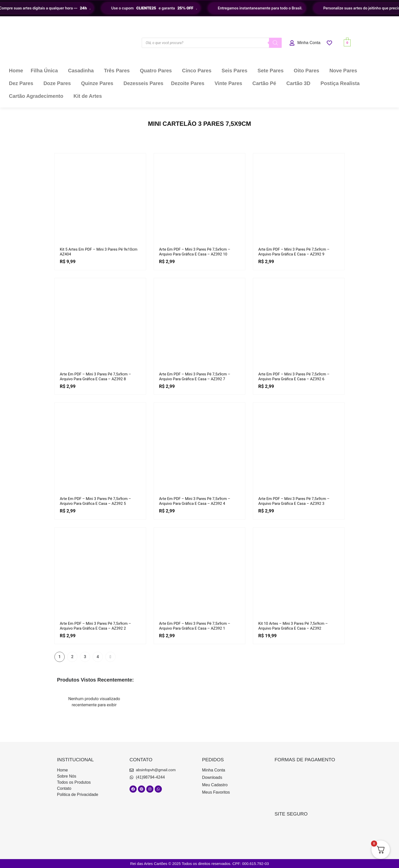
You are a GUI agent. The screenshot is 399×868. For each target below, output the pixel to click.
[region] (199, 8)
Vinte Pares (228, 83)
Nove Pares (343, 71)
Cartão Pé (264, 83)
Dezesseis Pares (143, 83)
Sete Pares (270, 71)
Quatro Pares (156, 71)
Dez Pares (21, 83)
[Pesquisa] (275, 43)
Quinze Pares (97, 83)
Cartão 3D (298, 83)
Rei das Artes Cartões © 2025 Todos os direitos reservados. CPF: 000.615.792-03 (199, 864)
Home (16, 71)
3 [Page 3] (85, 657)
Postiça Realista (340, 83)
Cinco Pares (197, 71)
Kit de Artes (88, 96)
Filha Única (44, 71)
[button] (46, 71)
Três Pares (117, 71)
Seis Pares (234, 71)
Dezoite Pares (188, 83)
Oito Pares (306, 71)
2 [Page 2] (72, 657)
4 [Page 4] (98, 657)
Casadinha (81, 71)
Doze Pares (57, 83)
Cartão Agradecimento (36, 96)
